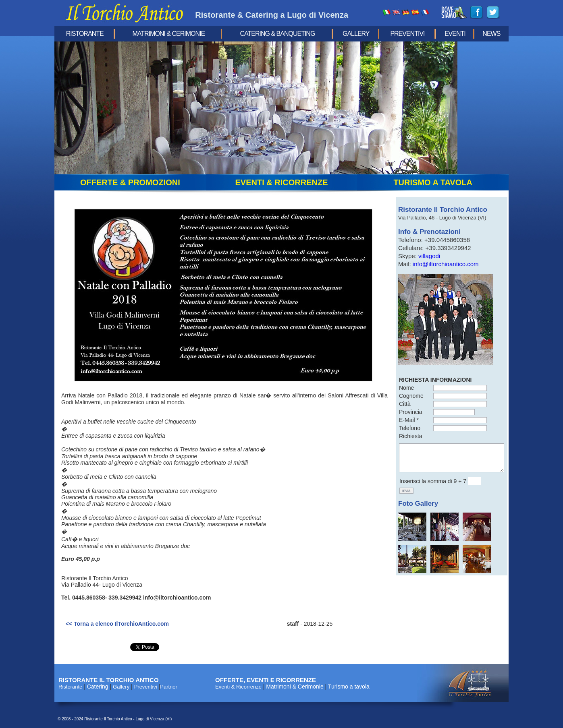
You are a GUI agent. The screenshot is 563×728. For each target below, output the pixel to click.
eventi (455, 34)
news (491, 34)
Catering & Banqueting (278, 34)
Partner (169, 687)
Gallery (356, 34)
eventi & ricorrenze (281, 182)
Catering (98, 687)
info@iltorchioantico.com (446, 264)
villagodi (429, 256)
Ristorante (85, 34)
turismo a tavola (433, 182)
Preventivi (407, 34)
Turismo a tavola (349, 687)
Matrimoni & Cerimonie (169, 34)
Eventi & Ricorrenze (238, 687)
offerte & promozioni (130, 182)
